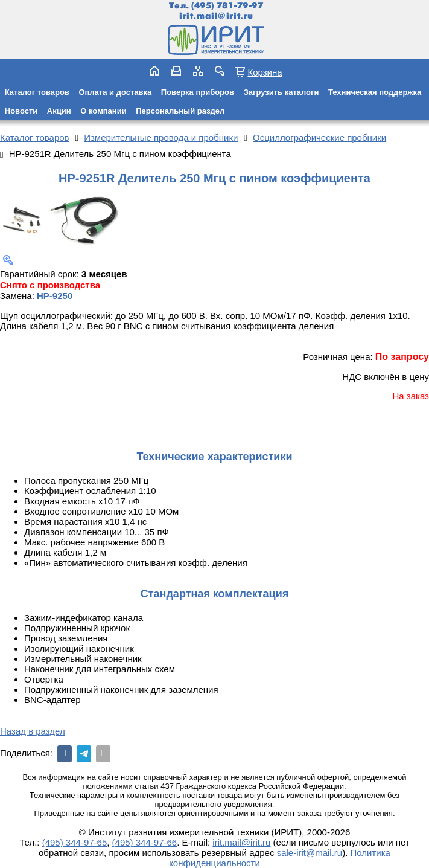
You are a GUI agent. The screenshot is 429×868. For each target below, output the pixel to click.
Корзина (265, 72)
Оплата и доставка (115, 92)
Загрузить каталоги (281, 92)
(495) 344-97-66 (145, 842)
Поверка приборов (198, 92)
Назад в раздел (33, 731)
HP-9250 (55, 296)
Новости (21, 111)
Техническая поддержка (375, 92)
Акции (59, 111)
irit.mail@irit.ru (216, 16)
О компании (103, 111)
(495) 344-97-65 (75, 842)
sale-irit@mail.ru (310, 853)
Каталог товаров (37, 92)
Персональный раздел (180, 111)
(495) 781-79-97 (227, 6)
